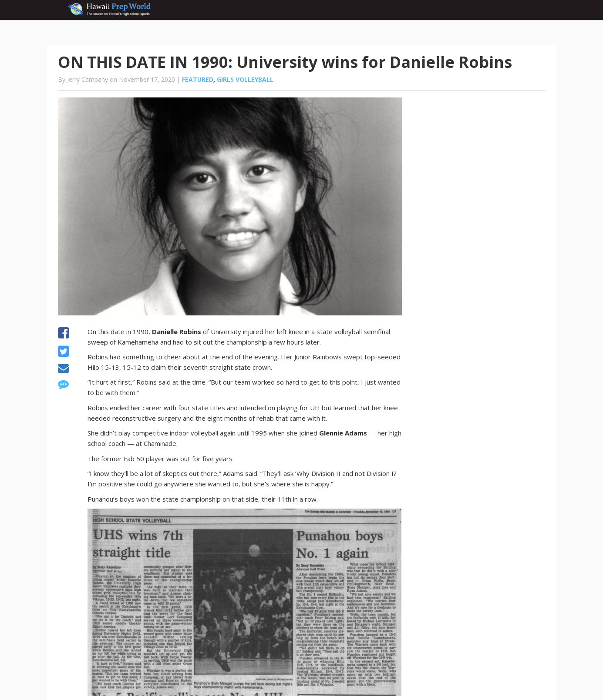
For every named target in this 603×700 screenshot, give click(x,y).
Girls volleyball (245, 79)
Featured (198, 79)
